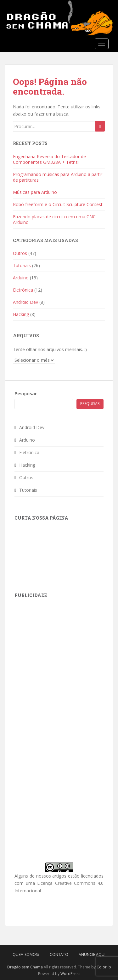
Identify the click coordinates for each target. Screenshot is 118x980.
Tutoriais (22, 265)
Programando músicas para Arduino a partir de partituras (58, 177)
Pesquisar (26, 394)
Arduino (21, 278)
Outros (20, 253)
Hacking (21, 314)
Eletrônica (23, 290)
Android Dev (25, 302)
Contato (59, 954)
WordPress (70, 974)
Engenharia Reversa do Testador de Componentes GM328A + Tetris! (49, 159)
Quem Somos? (26, 954)
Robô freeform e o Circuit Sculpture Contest (58, 204)
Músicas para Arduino (35, 192)
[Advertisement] (62, 645)
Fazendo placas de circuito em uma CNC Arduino (54, 219)
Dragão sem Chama (25, 967)
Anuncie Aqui (92, 954)
